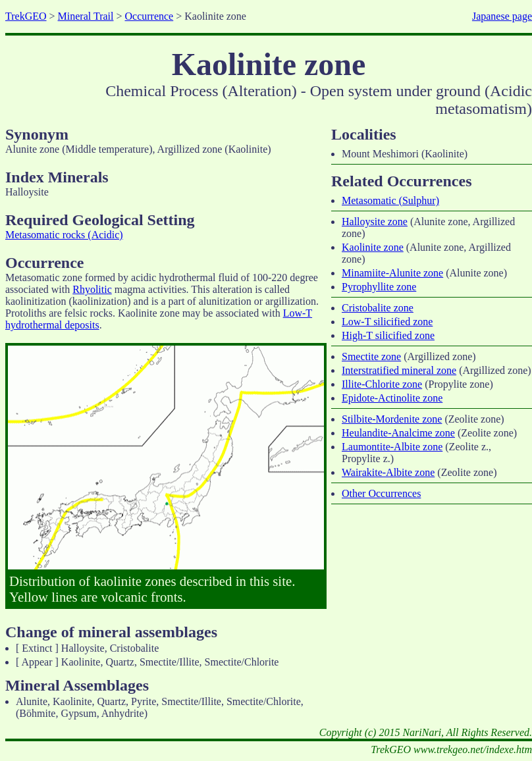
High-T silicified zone (388, 335)
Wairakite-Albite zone (388, 472)
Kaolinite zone (373, 247)
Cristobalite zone (378, 308)
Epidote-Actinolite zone (392, 398)
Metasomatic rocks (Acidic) (64, 235)
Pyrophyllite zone (379, 287)
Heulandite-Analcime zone (398, 433)
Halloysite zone (375, 222)
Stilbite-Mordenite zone (392, 419)
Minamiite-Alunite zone (392, 273)
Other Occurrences (381, 493)
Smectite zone (371, 356)
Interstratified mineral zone (399, 370)
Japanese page (502, 16)
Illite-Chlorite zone (382, 384)
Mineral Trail (86, 16)
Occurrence (149, 16)
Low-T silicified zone (387, 322)
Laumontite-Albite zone (392, 447)
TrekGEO (26, 16)
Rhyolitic (92, 289)
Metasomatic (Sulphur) (390, 200)
